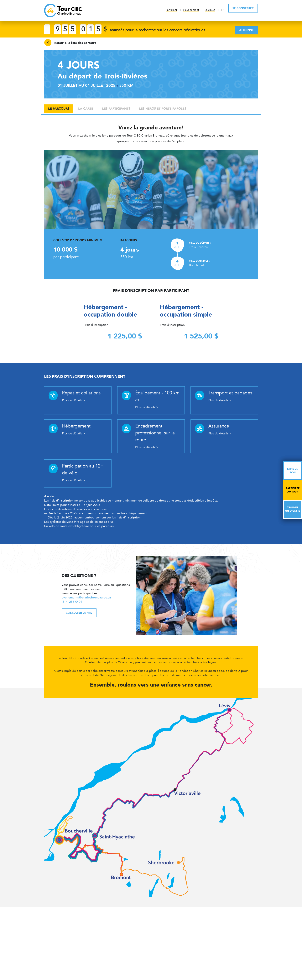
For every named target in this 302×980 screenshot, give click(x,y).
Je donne (247, 30)
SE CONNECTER (243, 8)
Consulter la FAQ (79, 613)
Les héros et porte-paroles (163, 109)
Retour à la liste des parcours (70, 43)
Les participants (116, 109)
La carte (86, 109)
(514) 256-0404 (72, 602)
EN (223, 10)
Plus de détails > (73, 400)
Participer (171, 10)
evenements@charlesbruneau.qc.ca (86, 597)
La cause (210, 10)
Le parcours (59, 109)
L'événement (191, 10)
